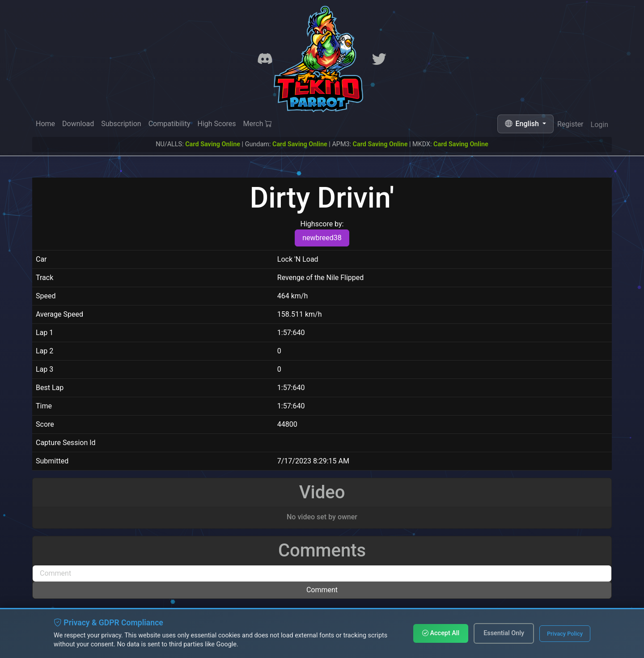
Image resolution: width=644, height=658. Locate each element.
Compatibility (169, 124)
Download (78, 124)
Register (570, 125)
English (523, 124)
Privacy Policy (565, 634)
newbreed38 (322, 238)
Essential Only (504, 633)
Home (45, 124)
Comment (322, 590)
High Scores (216, 124)
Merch (258, 124)
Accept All (441, 633)
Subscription (121, 124)
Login (600, 126)
